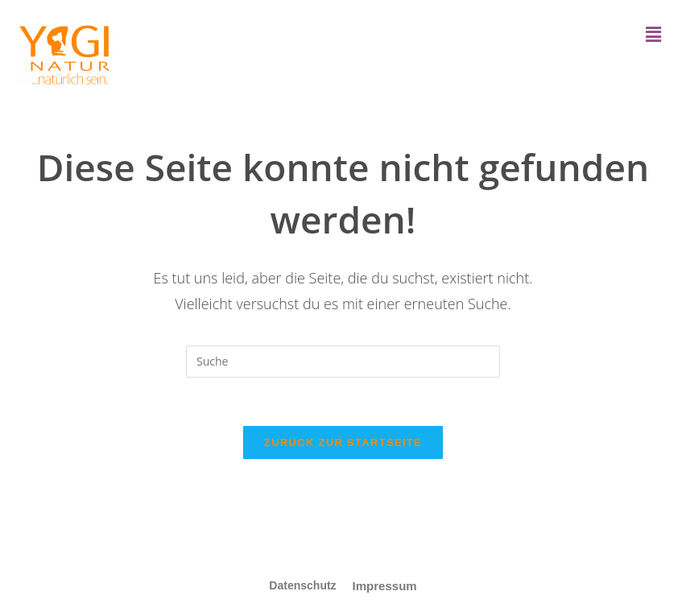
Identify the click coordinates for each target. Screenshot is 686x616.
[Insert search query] (343, 362)
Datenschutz (302, 585)
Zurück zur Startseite (343, 442)
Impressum (385, 586)
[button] (654, 34)
